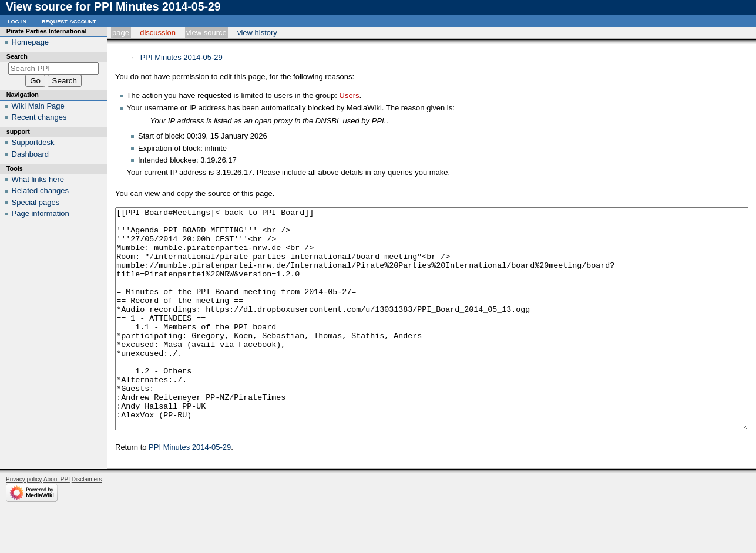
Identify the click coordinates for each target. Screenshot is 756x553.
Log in (17, 21)
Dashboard (31, 154)
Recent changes (39, 117)
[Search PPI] (54, 68)
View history (257, 33)
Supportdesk (33, 142)
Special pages (36, 202)
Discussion (158, 33)
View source (206, 33)
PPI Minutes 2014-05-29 (182, 57)
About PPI (57, 523)
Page (121, 33)
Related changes (41, 190)
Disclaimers (87, 523)
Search (17, 56)
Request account (69, 21)
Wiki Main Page (38, 106)
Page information (41, 213)
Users (350, 95)
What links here (38, 179)
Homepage (31, 42)
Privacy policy (24, 523)
